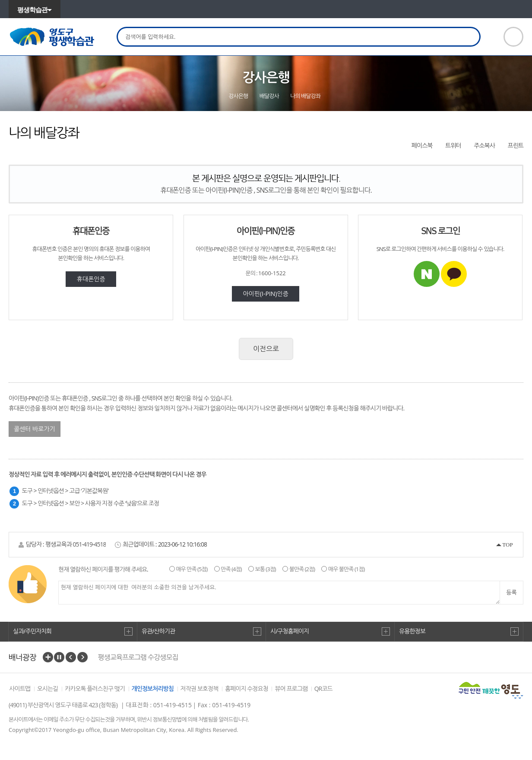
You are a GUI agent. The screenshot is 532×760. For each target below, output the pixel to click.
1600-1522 (272, 273)
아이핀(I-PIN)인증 (265, 294)
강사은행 (238, 96)
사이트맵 (20, 688)
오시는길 (48, 688)
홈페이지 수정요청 (247, 688)
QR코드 (323, 688)
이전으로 (266, 349)
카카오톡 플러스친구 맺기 (95, 688)
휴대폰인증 (91, 279)
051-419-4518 (89, 544)
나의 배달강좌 (305, 96)
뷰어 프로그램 (291, 688)
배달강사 (269, 96)
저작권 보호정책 (199, 688)
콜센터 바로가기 (35, 429)
